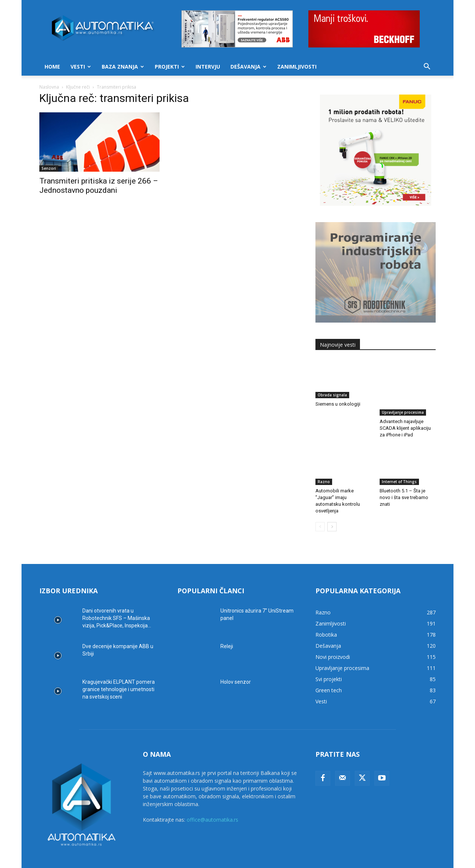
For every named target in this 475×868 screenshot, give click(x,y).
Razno (324, 464)
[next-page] (332, 509)
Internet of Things (399, 464)
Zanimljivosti (297, 67)
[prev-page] (320, 509)
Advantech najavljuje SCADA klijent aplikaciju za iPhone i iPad (405, 411)
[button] (427, 67)
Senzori (49, 168)
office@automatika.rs (212, 802)
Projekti (170, 67)
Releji (227, 629)
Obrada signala (332, 395)
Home (52, 67)
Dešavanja (248, 67)
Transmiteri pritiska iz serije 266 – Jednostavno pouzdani (99, 186)
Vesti (81, 67)
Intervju (208, 67)
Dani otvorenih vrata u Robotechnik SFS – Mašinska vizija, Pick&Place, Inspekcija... (117, 601)
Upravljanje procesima (403, 395)
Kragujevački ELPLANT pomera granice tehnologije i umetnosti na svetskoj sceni (119, 672)
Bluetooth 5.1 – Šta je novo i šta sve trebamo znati (404, 480)
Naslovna (49, 87)
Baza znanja (123, 67)
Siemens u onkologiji (338, 404)
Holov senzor (236, 664)
